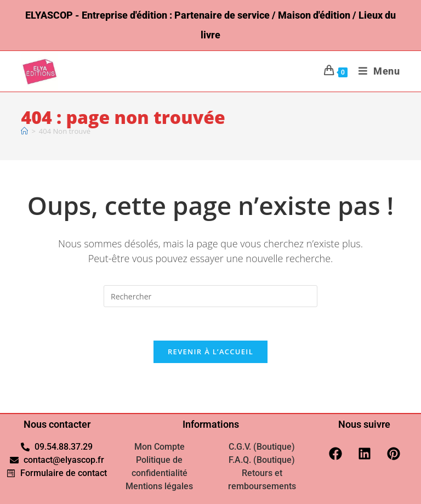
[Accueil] (24, 131)
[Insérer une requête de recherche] (210, 296)
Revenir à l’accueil (210, 352)
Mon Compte (160, 447)
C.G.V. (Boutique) (262, 447)
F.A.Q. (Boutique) (262, 460)
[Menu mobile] (375, 71)
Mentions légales (159, 486)
